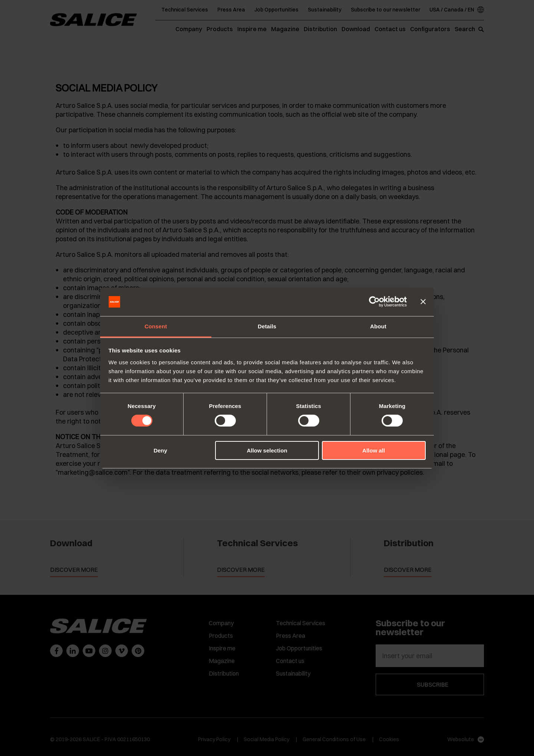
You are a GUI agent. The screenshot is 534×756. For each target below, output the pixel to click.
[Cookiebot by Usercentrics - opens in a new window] (374, 302)
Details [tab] (267, 326)
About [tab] (378, 326)
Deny (160, 450)
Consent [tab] (156, 326)
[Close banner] (423, 302)
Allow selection (267, 450)
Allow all (374, 450)
